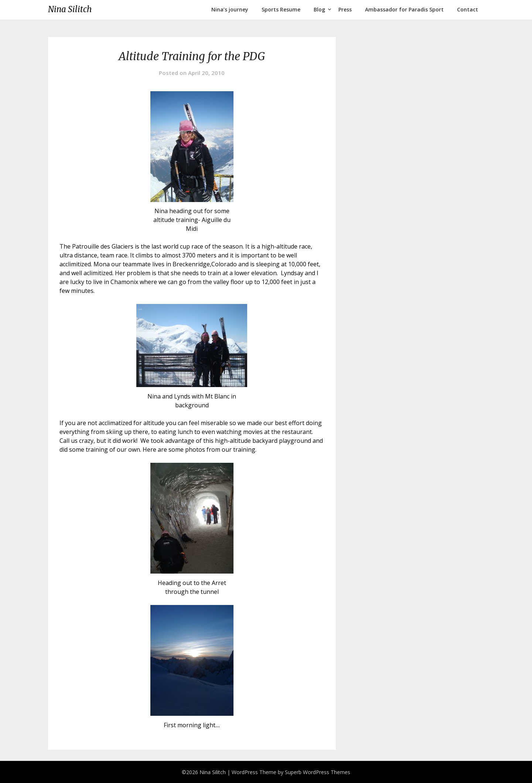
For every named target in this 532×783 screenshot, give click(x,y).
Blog (319, 9)
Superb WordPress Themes (318, 772)
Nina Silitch (70, 9)
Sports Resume (281, 9)
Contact (468, 9)
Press (345, 9)
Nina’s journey (230, 9)
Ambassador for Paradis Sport (404, 9)
